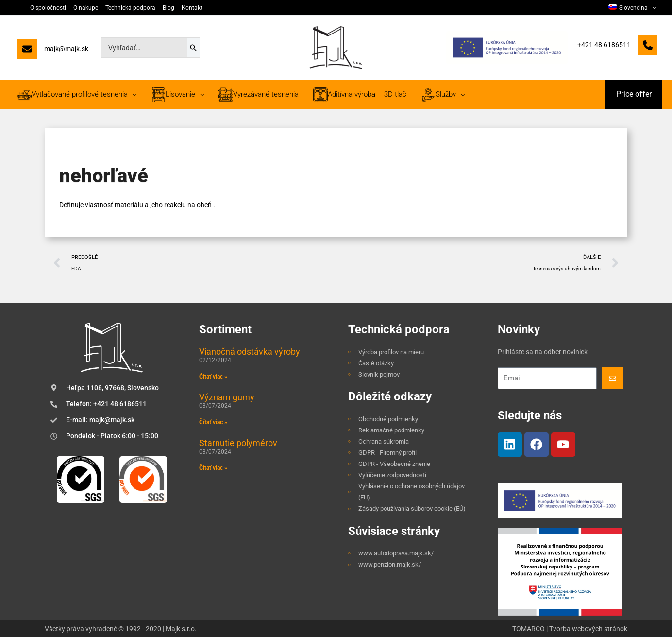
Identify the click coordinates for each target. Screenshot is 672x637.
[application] (652, 8)
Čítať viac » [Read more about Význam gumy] (213, 422)
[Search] (193, 48)
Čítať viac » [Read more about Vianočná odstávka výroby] (213, 377)
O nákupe (86, 8)
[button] (634, 94)
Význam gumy (227, 397)
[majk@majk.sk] (53, 51)
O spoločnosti (48, 8)
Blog (168, 8)
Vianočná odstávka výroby (250, 352)
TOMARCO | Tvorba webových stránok (570, 629)
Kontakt (192, 8)
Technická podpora (130, 8)
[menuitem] (632, 8)
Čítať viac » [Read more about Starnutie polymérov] (213, 468)
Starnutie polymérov (238, 443)
